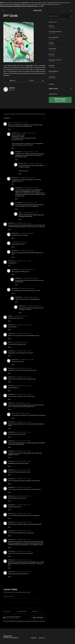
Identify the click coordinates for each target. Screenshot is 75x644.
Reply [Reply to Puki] (13, 418)
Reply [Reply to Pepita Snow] (17, 209)
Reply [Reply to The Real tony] (13, 148)
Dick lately (51, 43)
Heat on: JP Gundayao (54, 37)
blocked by (60, 100)
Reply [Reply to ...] (13, 247)
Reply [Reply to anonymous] (10, 356)
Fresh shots (51, 26)
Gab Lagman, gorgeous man (55, 32)
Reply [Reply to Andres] (10, 321)
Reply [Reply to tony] (10, 129)
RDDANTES (38, 10)
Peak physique (52, 77)
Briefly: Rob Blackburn (54, 71)
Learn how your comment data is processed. (34, 621)
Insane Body (51, 66)
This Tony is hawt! (53, 49)
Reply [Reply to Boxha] (10, 347)
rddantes (12, 88)
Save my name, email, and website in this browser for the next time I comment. (13, 617)
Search (70, 16)
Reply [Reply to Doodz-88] (10, 410)
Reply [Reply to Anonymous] (17, 160)
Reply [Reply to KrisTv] (20, 219)
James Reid (29, 66)
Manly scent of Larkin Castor (55, 60)
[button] (4, 11)
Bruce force (51, 54)
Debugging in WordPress (20, 4)
